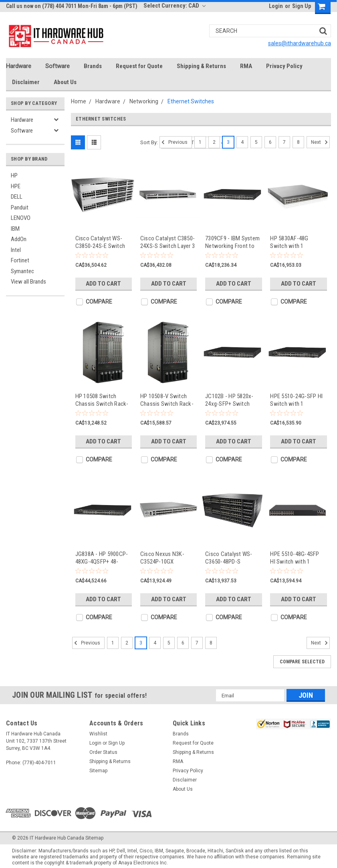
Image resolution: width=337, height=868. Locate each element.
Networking (144, 101)
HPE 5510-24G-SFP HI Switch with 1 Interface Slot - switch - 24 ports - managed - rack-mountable (297, 400)
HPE (16, 186)
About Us (65, 82)
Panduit (20, 207)
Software (58, 66)
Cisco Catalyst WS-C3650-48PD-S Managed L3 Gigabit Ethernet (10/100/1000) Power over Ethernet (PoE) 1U (233, 558)
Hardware (19, 66)
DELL (17, 197)
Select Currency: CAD (175, 6)
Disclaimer (26, 82)
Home (79, 101)
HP (14, 175)
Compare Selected (302, 662)
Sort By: (149, 142)
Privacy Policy (284, 66)
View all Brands (28, 282)
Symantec (22, 271)
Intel (16, 250)
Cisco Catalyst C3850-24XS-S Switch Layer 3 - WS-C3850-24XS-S (167, 242)
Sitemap (98, 771)
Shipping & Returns (201, 66)
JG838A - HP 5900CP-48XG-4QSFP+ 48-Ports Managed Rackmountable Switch (102, 558)
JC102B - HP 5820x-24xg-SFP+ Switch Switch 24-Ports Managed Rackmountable (229, 400)
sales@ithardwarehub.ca (300, 43)
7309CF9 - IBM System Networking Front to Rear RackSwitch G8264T (232, 242)
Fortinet (20, 260)
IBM (15, 229)
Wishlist (98, 734)
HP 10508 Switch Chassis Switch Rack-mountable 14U (102, 400)
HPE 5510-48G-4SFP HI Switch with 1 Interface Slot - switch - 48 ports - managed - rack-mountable (297, 558)
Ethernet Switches (191, 101)
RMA (246, 66)
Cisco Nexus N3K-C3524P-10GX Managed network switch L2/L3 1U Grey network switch (166, 558)
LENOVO (21, 218)
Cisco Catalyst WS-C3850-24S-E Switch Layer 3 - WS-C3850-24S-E (100, 242)
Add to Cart (103, 284)
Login (276, 6)
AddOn (19, 239)
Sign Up (302, 6)
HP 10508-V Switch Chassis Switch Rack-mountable (167, 400)
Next (320, 142)
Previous (174, 142)
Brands (93, 66)
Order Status (103, 752)
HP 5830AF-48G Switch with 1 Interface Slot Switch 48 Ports (296, 242)
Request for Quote (139, 66)
